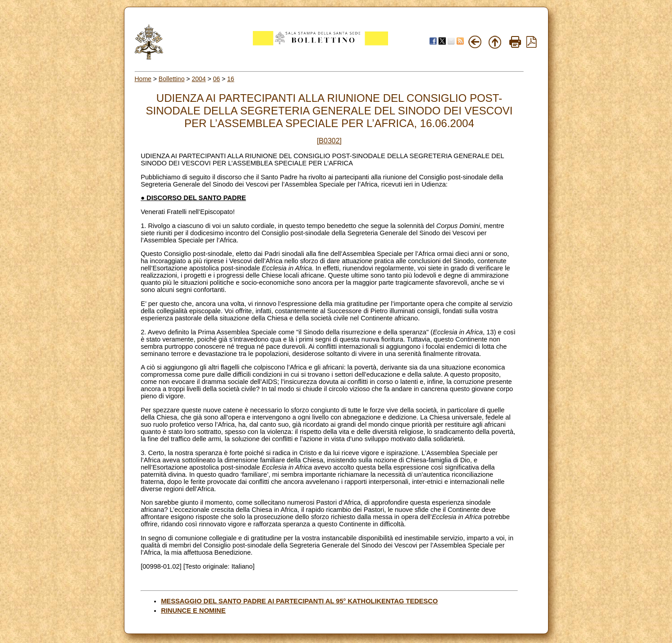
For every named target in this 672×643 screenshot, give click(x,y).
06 (217, 79)
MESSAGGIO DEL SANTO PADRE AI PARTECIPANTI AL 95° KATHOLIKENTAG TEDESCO (299, 601)
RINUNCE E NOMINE (193, 611)
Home (143, 79)
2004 (199, 79)
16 (231, 79)
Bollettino (172, 79)
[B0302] (329, 141)
